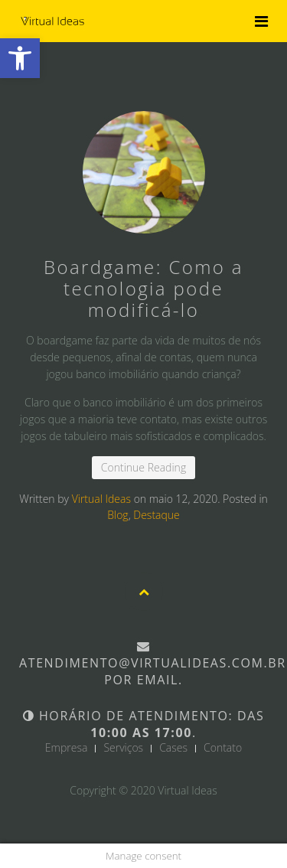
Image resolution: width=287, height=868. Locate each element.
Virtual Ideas (101, 499)
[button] (20, 58)
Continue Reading (143, 467)
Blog (117, 515)
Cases (173, 748)
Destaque (156, 515)
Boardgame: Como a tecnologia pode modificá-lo (143, 288)
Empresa (67, 748)
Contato (223, 748)
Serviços (123, 748)
